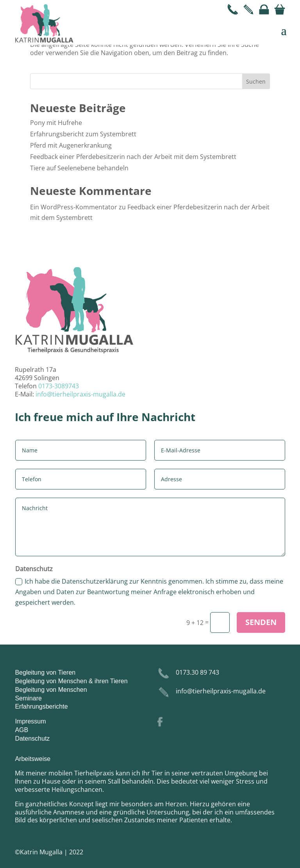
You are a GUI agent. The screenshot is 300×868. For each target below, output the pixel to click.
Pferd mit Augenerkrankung (71, 145)
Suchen (256, 81)
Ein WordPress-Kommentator (74, 207)
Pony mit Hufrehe (56, 123)
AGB (21, 730)
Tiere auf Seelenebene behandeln (79, 168)
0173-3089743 (59, 386)
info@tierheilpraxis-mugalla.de (80, 394)
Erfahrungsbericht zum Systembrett (83, 134)
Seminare (28, 698)
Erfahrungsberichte (41, 706)
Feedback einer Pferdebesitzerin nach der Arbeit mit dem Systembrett (133, 157)
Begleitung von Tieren (45, 672)
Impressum (30, 721)
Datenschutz (32, 739)
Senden (261, 622)
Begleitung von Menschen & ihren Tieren (71, 681)
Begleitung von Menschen (51, 690)
